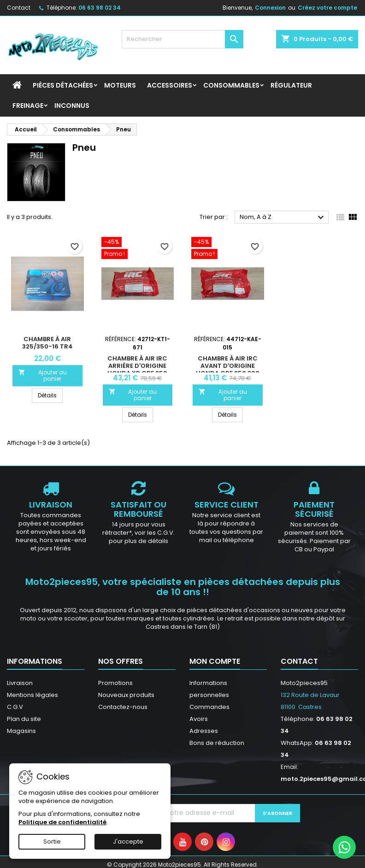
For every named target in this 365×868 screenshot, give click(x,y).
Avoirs (199, 719)
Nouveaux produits (126, 695)
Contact (19, 8)
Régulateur (291, 85)
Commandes (209, 707)
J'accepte (128, 841)
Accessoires (170, 85)
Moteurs (120, 85)
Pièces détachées (63, 85)
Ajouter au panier (43, 375)
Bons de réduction (217, 743)
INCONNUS (72, 106)
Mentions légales (32, 695)
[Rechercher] (182, 39)
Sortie (52, 841)
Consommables (231, 85)
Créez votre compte (327, 8)
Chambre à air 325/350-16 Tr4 (47, 343)
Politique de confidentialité (62, 822)
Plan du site (24, 719)
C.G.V (15, 707)
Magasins (21, 731)
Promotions (115, 683)
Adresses (204, 731)
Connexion (270, 8)
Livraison (20, 683)
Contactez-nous (123, 707)
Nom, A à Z (283, 218)
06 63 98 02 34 (100, 8)
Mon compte (215, 661)
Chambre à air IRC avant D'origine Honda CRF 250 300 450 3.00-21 (228, 369)
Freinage (28, 106)
